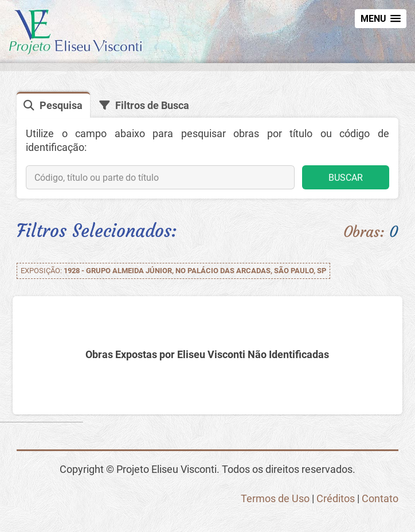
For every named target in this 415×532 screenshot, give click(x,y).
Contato (380, 498)
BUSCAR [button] (346, 178)
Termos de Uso (275, 498)
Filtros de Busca (152, 105)
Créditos (336, 498)
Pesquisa (61, 105)
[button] (381, 19)
